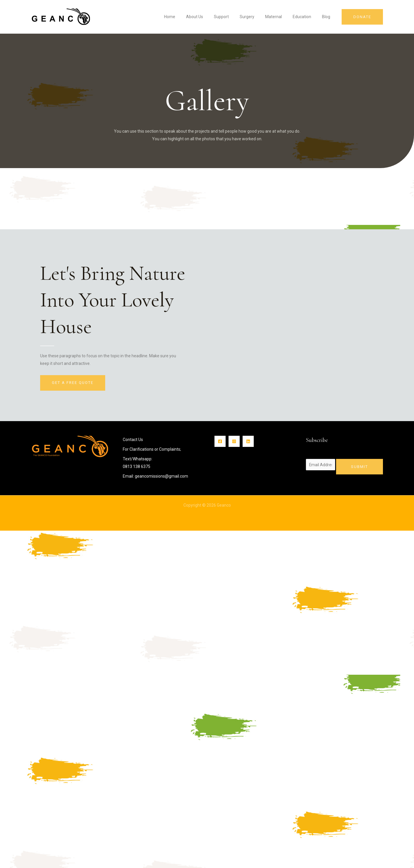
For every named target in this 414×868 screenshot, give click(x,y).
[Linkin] (248, 441)
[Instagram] (234, 441)
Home (187, 17)
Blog (328, 17)
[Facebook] (220, 441)
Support (233, 17)
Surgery (256, 17)
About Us (209, 17)
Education (306, 17)
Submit (360, 467)
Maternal (280, 17)
